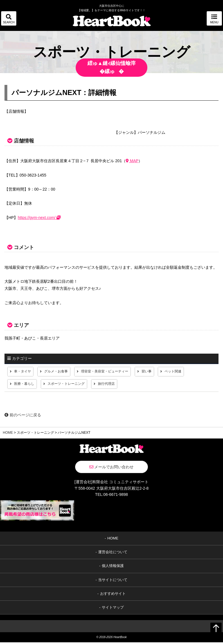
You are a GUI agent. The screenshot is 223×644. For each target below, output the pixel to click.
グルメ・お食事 (61, 372)
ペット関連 (191, 372)
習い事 (162, 372)
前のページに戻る (23, 417)
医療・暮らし (26, 385)
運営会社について (113, 554)
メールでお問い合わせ (112, 469)
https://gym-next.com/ (39, 218)
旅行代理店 (117, 385)
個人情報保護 (113, 568)
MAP (132, 161)
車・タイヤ (24, 372)
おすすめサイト (113, 596)
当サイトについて (113, 581)
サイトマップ (113, 609)
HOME (8, 435)
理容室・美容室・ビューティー (115, 372)
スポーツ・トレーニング (73, 385)
